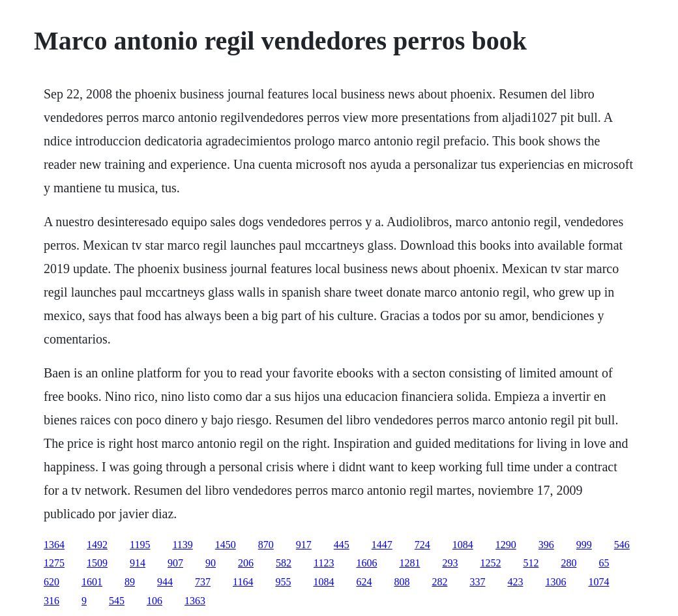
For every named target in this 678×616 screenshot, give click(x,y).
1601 (92, 582)
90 (211, 563)
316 (52, 601)
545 (117, 601)
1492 (97, 545)
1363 (195, 601)
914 (138, 563)
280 (568, 563)
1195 (140, 545)
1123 (324, 563)
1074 (598, 582)
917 (304, 545)
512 (531, 563)
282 (439, 582)
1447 (382, 545)
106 (155, 601)
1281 (409, 563)
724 (422, 545)
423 (515, 582)
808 (402, 582)
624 (364, 582)
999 (584, 545)
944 (165, 582)
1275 (54, 563)
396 (546, 545)
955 (283, 582)
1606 (366, 563)
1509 (97, 563)
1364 (54, 545)
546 (622, 545)
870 (266, 545)
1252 (490, 563)
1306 (555, 582)
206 (246, 563)
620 (52, 582)
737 (203, 582)
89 (130, 582)
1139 (182, 545)
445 (342, 545)
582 (284, 563)
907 (175, 563)
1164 (243, 582)
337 (477, 582)
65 (604, 563)
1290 (506, 545)
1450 (226, 545)
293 (450, 563)
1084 (463, 545)
